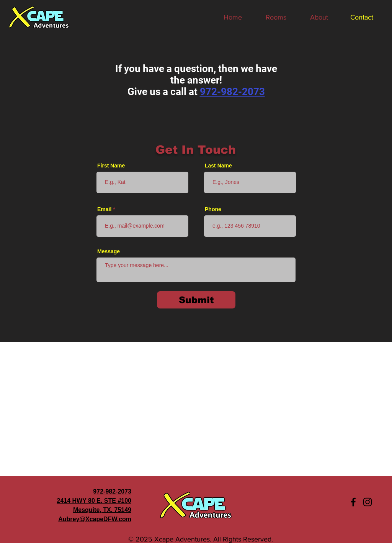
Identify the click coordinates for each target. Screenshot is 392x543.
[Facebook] (353, 502)
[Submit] (196, 300)
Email (104, 209)
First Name (111, 166)
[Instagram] (367, 502)
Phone (213, 209)
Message (109, 251)
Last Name (218, 166)
